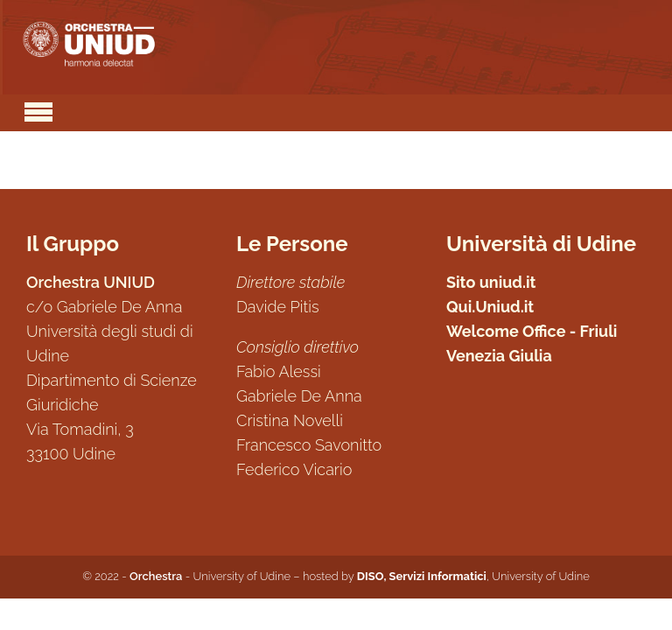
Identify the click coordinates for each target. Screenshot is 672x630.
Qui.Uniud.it (490, 307)
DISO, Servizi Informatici (422, 576)
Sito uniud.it (491, 282)
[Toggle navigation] (38, 109)
